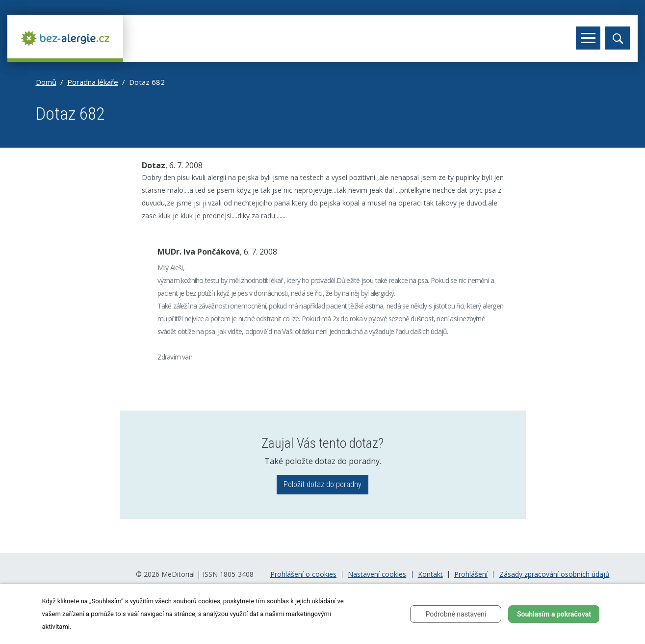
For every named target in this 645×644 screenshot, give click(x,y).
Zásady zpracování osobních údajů (555, 574)
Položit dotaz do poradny (322, 484)
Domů (46, 82)
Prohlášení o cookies (303, 574)
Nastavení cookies (377, 574)
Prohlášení (471, 574)
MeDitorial (178, 574)
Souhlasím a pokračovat (554, 614)
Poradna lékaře (93, 82)
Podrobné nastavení (456, 614)
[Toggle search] (618, 38)
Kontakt (430, 574)
